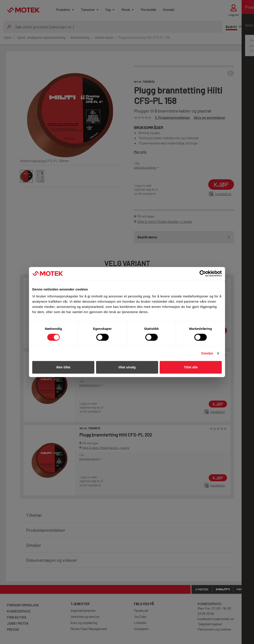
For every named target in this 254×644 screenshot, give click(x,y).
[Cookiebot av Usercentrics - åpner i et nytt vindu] (203, 273)
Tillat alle (191, 367)
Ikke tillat (63, 367)
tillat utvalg (127, 367)
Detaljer (207, 353)
